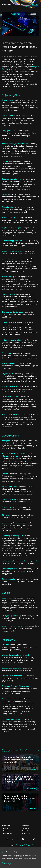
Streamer (21, 845)
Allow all (6, 863)
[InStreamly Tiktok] (13, 839)
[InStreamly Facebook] (18, 839)
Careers (6, 831)
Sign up (35, 4)
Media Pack (26, 833)
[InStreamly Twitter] (34, 839)
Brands (6, 828)
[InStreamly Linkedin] (28, 839)
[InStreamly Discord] (23, 839)
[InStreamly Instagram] (7, 839)
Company (26, 828)
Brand (29, 845)
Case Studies (8, 833)
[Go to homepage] (8, 4)
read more (32, 769)
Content (25, 831)
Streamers (26, 825)
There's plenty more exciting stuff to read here (20, 751)
